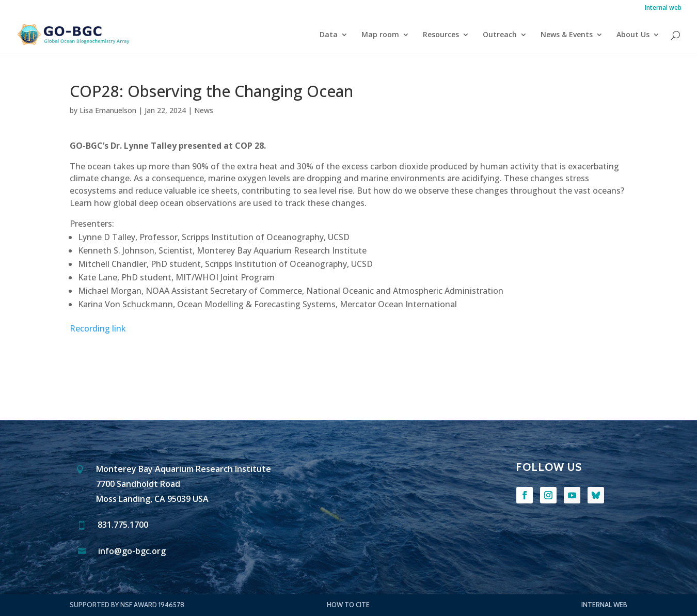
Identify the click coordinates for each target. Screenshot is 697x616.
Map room (380, 35)
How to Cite (348, 605)
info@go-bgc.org (132, 552)
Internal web (663, 8)
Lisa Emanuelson (108, 110)
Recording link (98, 328)
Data (329, 35)
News (204, 110)
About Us (633, 35)
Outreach (500, 35)
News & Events (567, 35)
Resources (441, 35)
